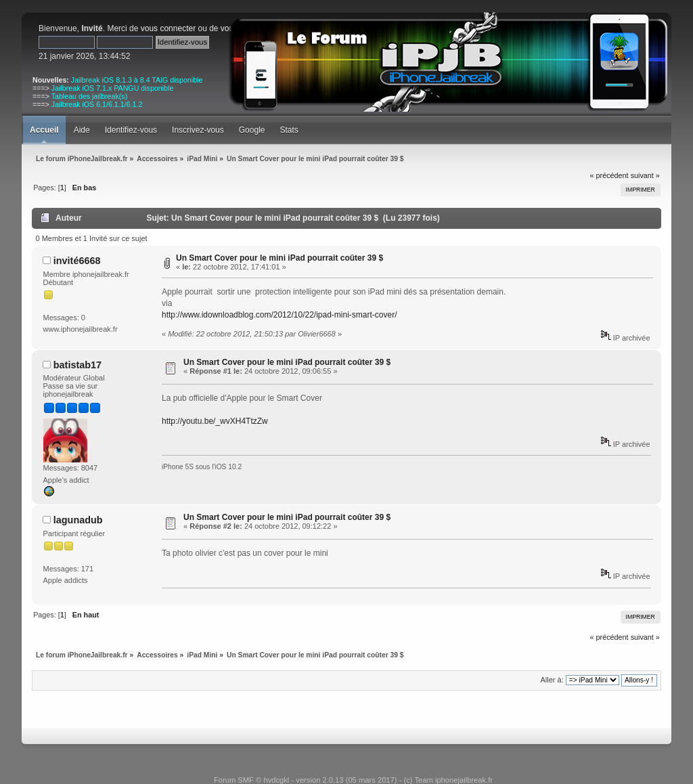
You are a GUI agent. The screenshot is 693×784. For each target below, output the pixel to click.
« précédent (609, 175)
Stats (289, 130)
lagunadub (78, 520)
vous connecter (168, 28)
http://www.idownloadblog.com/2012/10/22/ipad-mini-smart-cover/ (280, 315)
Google (252, 130)
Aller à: (552, 680)
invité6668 (77, 261)
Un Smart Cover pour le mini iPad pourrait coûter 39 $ (280, 258)
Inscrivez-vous (198, 130)
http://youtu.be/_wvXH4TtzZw (215, 421)
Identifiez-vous (131, 130)
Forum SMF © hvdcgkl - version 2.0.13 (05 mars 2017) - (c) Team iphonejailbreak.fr (353, 780)
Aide (82, 130)
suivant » (645, 175)
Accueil (44, 130)
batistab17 (77, 365)
